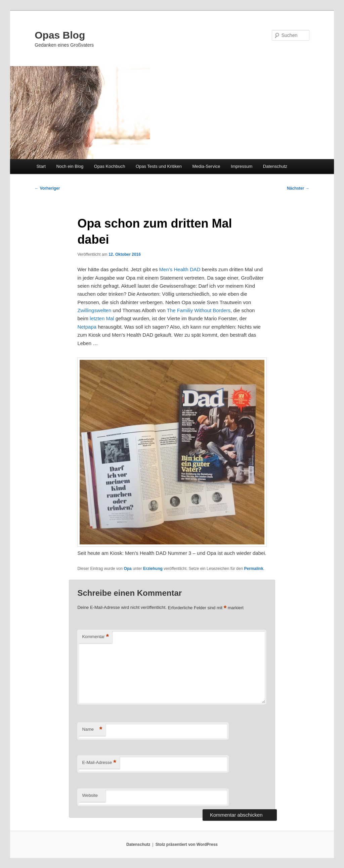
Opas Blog (60, 35)
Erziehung (153, 569)
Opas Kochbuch (110, 166)
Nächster (298, 188)
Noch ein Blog (70, 166)
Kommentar (95, 637)
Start (41, 166)
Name (92, 730)
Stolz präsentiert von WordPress (187, 845)
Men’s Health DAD (180, 269)
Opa (127, 569)
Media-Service (206, 166)
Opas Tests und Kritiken (159, 166)
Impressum (242, 166)
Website (90, 795)
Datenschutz (275, 166)
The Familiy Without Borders (199, 310)
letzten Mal (102, 318)
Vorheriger (47, 188)
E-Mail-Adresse (99, 763)
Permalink (253, 569)
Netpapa (87, 327)
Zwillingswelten (94, 310)
